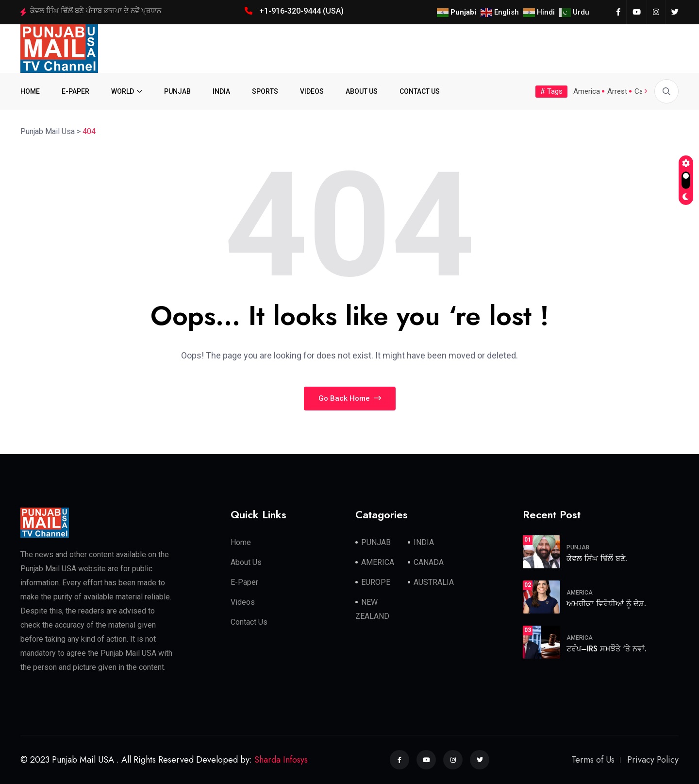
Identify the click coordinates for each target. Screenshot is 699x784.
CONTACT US (420, 91)
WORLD (123, 91)
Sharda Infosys (281, 760)
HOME (30, 91)
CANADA (429, 562)
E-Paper (244, 582)
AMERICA (378, 562)
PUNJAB (177, 91)
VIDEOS (312, 91)
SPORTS (265, 91)
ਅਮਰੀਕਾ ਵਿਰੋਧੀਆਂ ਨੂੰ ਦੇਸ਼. (606, 604)
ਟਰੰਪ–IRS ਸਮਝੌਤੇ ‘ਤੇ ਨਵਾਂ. (607, 649)
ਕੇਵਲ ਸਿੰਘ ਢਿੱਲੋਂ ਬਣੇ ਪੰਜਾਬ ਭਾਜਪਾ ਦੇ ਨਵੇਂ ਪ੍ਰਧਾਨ (96, 11)
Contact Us (249, 622)
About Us (246, 562)
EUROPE (376, 582)
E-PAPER (75, 91)
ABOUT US (362, 91)
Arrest (617, 91)
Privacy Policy (653, 760)
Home (241, 542)
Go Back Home (350, 398)
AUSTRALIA (434, 582)
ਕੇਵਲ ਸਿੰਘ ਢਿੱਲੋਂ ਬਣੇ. (597, 558)
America (587, 91)
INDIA (221, 91)
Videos (243, 602)
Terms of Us (593, 760)
